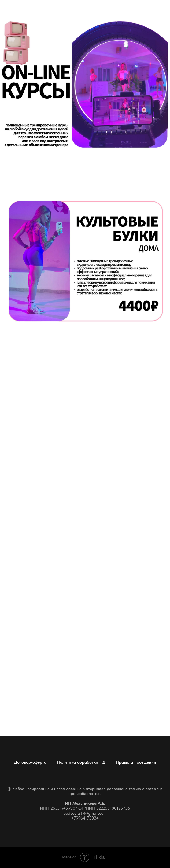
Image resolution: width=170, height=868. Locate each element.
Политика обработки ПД (81, 762)
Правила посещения (136, 762)
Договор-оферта (30, 762)
